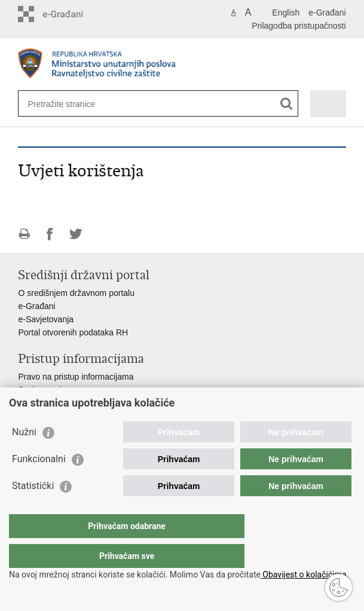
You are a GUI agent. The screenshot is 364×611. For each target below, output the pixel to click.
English (286, 13)
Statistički (33, 510)
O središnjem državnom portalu (76, 293)
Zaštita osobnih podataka (65, 403)
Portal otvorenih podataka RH (73, 332)
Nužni (24, 456)
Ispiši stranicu (24, 234)
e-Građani (327, 13)
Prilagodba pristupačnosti (299, 26)
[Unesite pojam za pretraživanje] (71, 104)
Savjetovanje (42, 390)
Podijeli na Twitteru (76, 234)
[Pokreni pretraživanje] (287, 104)
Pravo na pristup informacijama (76, 377)
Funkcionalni (39, 483)
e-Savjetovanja (46, 319)
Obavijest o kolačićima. (305, 575)
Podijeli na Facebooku (50, 234)
